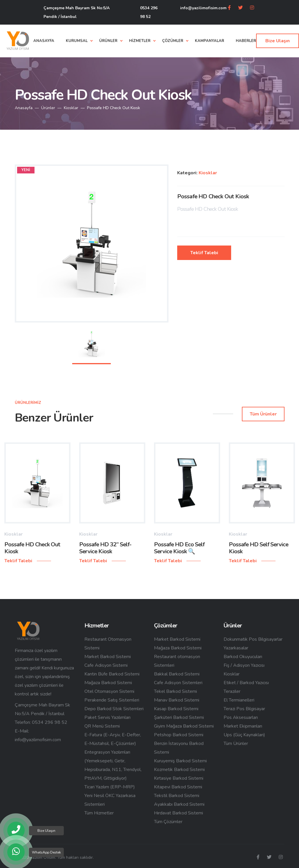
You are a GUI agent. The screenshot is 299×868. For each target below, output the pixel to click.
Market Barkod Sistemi (108, 657)
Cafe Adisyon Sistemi (106, 665)
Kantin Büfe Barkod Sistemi (112, 674)
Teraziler (232, 691)
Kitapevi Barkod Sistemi (178, 787)
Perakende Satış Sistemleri (112, 700)
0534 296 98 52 (149, 12)
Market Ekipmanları (243, 726)
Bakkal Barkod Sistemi (177, 674)
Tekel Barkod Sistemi (175, 691)
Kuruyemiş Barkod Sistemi (180, 761)
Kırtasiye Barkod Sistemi (179, 778)
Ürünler (48, 108)
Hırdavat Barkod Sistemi (179, 813)
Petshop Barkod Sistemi (179, 735)
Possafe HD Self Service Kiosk (259, 548)
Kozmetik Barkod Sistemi (179, 770)
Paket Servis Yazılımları (107, 717)
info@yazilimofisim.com (203, 8)
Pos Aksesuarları (241, 717)
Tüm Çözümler (168, 822)
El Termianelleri (239, 700)
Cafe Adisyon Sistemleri (178, 683)
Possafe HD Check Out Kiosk (32, 548)
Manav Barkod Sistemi (177, 700)
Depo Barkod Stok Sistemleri (114, 709)
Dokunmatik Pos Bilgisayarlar (253, 639)
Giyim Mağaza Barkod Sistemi (184, 726)
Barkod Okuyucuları (243, 657)
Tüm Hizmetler (99, 813)
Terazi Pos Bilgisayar (244, 709)
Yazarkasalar (236, 648)
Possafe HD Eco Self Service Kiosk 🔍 (179, 548)
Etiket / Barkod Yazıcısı (246, 683)
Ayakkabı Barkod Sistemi (179, 804)
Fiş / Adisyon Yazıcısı (244, 665)
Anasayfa (24, 108)
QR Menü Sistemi (102, 726)
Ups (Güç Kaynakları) (244, 735)
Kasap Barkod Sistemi (176, 709)
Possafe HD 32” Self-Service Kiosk (105, 548)
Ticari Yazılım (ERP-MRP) (110, 787)
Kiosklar (71, 108)
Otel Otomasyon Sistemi (109, 691)
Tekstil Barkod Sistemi (177, 796)
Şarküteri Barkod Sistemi (179, 717)
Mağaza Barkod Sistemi (108, 683)
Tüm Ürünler (236, 744)
